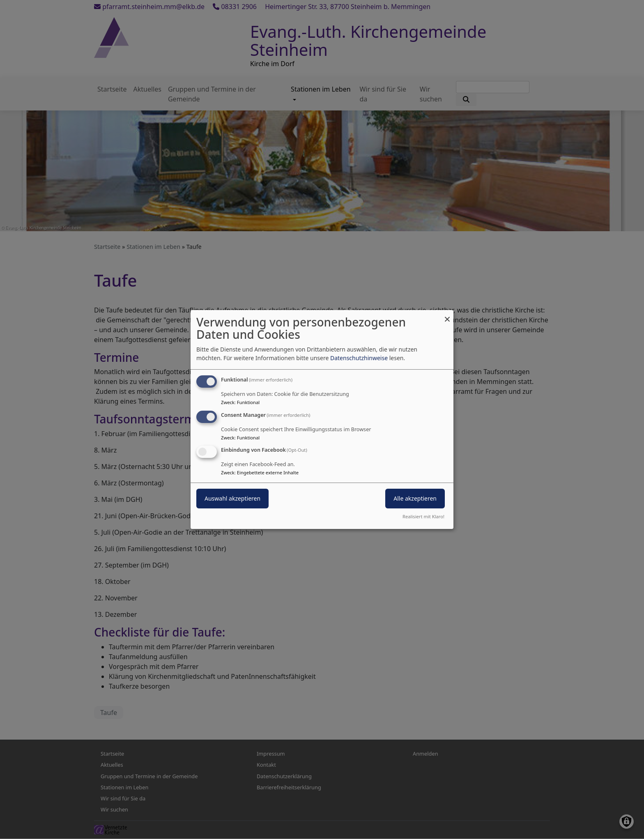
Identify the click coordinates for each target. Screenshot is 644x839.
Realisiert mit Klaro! (423, 516)
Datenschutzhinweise (359, 358)
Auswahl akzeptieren (232, 499)
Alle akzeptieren (415, 499)
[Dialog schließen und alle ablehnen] (447, 315)
